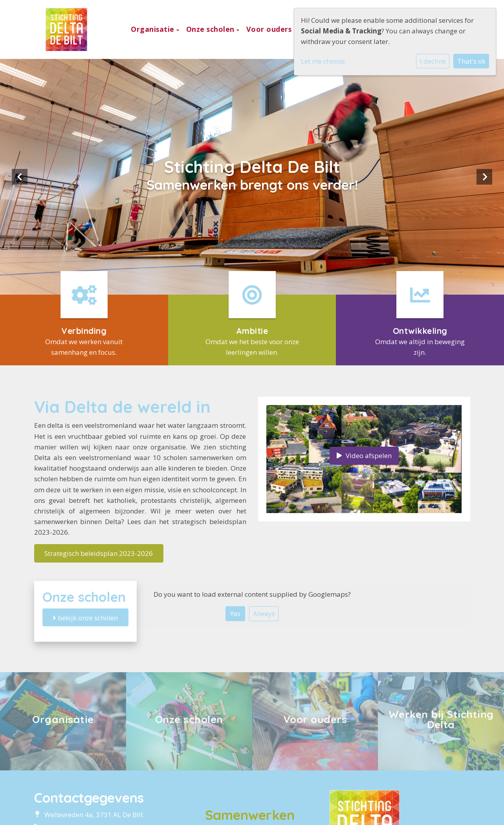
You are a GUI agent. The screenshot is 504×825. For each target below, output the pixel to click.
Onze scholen (212, 29)
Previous (20, 177)
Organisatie (154, 29)
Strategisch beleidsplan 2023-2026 (99, 553)
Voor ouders (270, 29)
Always (264, 613)
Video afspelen (364, 456)
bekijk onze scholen (85, 617)
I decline (433, 61)
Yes (235, 613)
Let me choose (323, 61)
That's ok (471, 61)
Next (484, 177)
